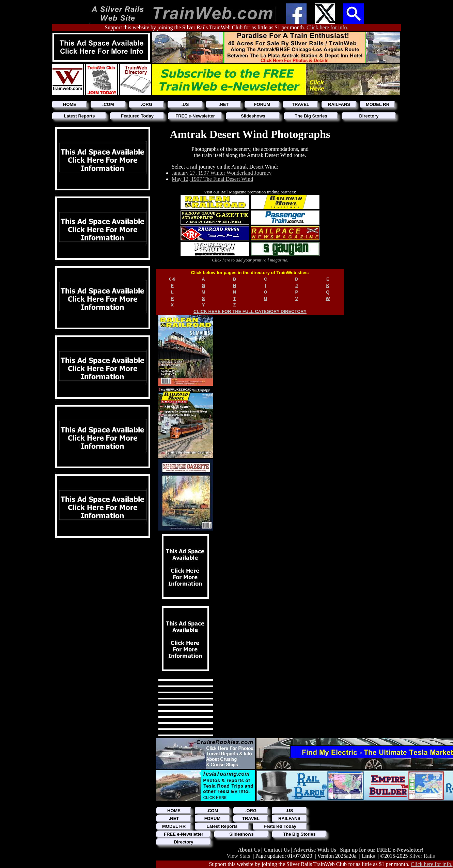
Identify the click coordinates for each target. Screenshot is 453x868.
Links (368, 856)
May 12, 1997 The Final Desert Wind (212, 179)
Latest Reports (79, 116)
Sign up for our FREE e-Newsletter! (382, 850)
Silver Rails (422, 856)
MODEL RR (378, 104)
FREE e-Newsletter (195, 116)
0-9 (172, 279)
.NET (224, 104)
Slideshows (253, 116)
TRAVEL (301, 104)
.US (185, 104)
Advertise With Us (315, 850)
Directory (369, 116)
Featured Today (137, 116)
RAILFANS (339, 104)
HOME (70, 104)
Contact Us (277, 850)
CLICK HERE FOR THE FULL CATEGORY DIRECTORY (250, 311)
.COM (108, 104)
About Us (250, 850)
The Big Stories (311, 116)
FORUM (262, 104)
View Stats (238, 856)
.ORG (147, 104)
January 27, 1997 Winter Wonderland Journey (222, 173)
